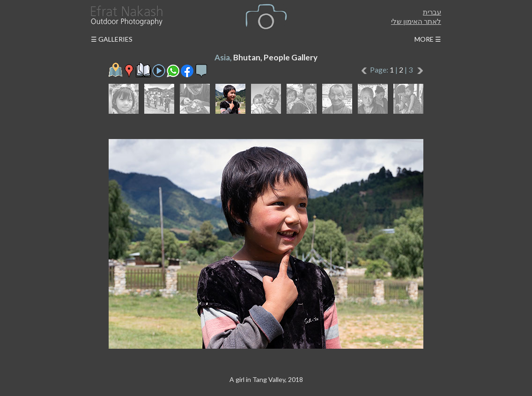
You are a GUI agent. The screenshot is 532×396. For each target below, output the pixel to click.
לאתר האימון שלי (416, 21)
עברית (432, 12)
